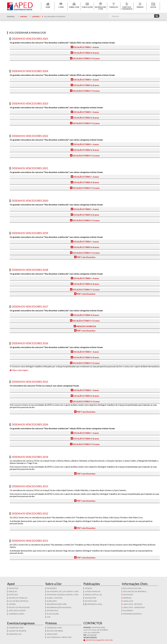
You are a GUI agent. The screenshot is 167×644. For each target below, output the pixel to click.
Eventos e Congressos (127, 8)
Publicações (87, 7)
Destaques (128, 595)
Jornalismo (52, 634)
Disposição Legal (95, 604)
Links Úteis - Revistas (133, 604)
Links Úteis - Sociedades (134, 607)
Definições (52, 588)
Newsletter (90, 598)
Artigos (88, 588)
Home (48, 7)
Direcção (13, 592)
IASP (49, 617)
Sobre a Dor (74, 7)
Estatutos (13, 595)
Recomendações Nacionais (59, 607)
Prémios (140, 7)
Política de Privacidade (19, 607)
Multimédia (128, 611)
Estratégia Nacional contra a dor (62, 595)
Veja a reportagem (20, 370)
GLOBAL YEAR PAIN (54, 598)
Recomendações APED (57, 604)
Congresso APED (16, 628)
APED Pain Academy (17, 611)
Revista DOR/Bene (55, 631)
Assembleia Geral (17, 614)
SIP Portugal (53, 611)
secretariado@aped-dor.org (99, 640)
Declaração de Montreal (135, 592)
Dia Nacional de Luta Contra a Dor (63, 592)
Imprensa (127, 598)
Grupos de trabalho (18, 598)
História (12, 604)
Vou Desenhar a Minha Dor (59, 637)
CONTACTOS (13, 588)
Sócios (153, 7)
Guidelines (52, 601)
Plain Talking (53, 614)
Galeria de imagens (17, 631)
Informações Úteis (100, 8)
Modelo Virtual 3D (93, 595)
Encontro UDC (15, 634)
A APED (61, 7)
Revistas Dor (91, 601)
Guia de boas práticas (18, 601)
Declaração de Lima (132, 588)
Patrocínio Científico (132, 614)
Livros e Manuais (93, 592)
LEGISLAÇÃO (128, 601)
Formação (114, 7)
